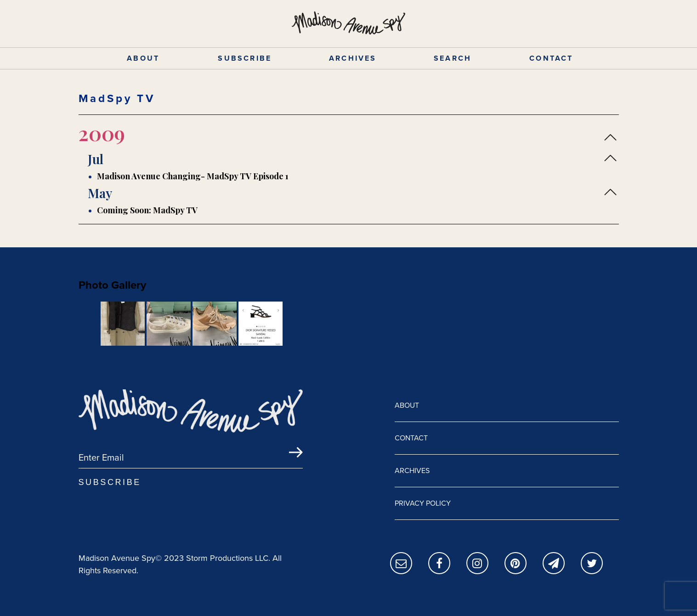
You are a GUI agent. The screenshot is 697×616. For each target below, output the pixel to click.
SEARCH (453, 58)
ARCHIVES (353, 58)
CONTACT (551, 58)
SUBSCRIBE (245, 58)
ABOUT (143, 58)
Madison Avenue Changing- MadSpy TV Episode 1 (193, 176)
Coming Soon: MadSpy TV (147, 210)
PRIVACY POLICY (423, 503)
